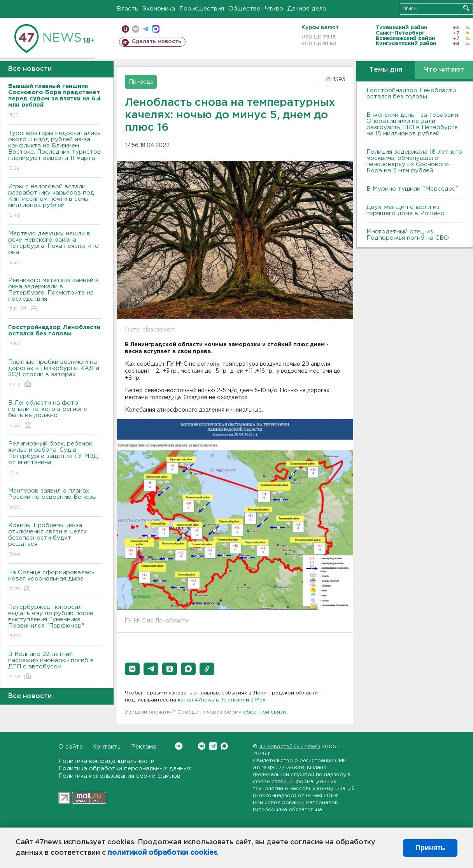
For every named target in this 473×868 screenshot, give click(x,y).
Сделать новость (157, 42)
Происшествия (202, 9)
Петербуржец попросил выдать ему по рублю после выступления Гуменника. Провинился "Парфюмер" (55, 622)
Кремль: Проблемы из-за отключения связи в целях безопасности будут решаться (55, 540)
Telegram (213, 746)
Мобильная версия (125, 29)
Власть (127, 9)
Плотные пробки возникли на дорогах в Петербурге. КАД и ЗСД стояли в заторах (55, 374)
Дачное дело (307, 9)
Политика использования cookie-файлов (119, 776)
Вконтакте (179, 746)
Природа (141, 82)
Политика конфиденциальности (106, 761)
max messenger (156, 29)
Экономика (159, 9)
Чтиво (274, 9)
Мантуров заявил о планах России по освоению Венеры (55, 499)
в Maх (258, 700)
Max (224, 746)
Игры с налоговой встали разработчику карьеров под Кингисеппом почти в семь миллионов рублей (55, 201)
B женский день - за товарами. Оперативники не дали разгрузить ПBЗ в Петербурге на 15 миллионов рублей (413, 124)
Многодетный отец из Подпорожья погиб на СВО (408, 235)
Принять (430, 848)
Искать (466, 8)
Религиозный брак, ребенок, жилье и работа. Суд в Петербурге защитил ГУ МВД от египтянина (55, 459)
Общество (244, 9)
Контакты (107, 747)
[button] (132, 669)
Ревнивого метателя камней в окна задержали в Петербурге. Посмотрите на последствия (55, 295)
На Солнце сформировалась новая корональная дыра (55, 581)
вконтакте (136, 29)
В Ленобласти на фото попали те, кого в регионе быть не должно (55, 415)
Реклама (144, 747)
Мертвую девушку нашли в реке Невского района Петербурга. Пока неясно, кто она (55, 248)
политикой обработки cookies (162, 853)
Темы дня (386, 70)
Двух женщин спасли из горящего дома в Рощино (406, 210)
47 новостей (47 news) (290, 747)
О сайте (71, 747)
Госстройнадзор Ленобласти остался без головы (411, 94)
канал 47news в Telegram (211, 700)
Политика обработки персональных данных (125, 769)
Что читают (444, 70)
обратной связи (265, 712)
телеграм (146, 29)
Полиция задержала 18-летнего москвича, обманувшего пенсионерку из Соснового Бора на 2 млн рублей (414, 161)
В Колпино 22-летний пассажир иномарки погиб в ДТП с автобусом (55, 666)
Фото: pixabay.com (150, 330)
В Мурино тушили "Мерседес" (412, 189)
